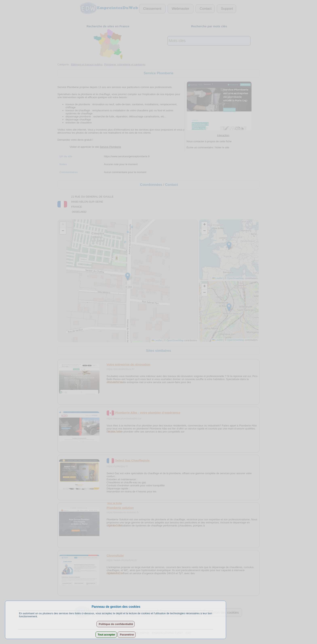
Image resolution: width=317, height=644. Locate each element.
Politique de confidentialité (116, 624)
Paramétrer (127, 635)
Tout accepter (106, 635)
